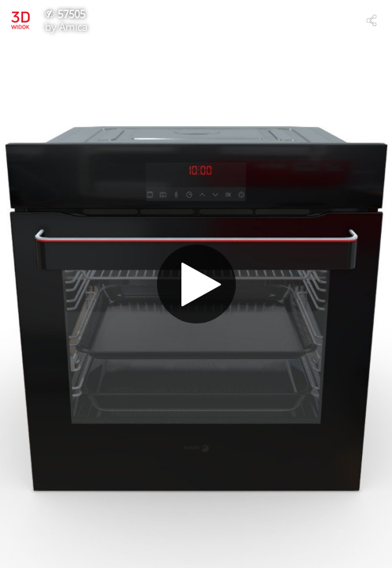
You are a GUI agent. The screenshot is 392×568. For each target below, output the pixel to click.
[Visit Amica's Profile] (21, 21)
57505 (71, 14)
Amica (73, 27)
